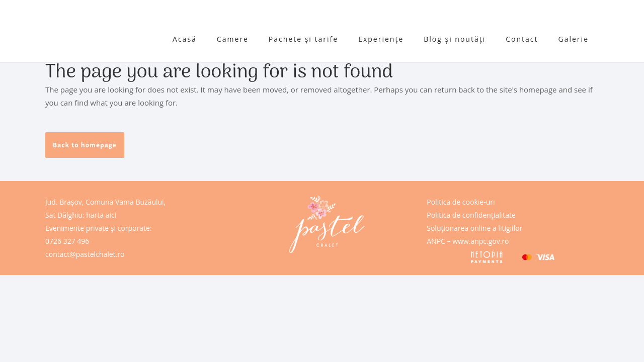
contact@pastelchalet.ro (85, 254)
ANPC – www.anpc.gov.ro (468, 241)
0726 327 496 (67, 241)
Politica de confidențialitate (471, 215)
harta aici (101, 215)
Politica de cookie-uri (461, 202)
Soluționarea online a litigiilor (474, 228)
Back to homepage (85, 145)
